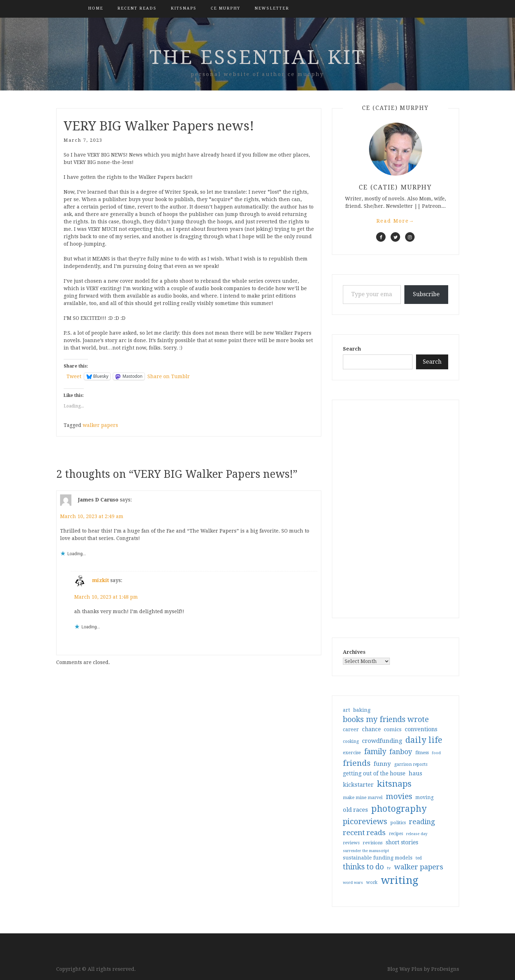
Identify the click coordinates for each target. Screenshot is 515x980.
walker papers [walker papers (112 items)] (419, 867)
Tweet (74, 376)
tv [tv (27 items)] (389, 868)
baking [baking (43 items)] (362, 710)
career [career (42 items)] (351, 729)
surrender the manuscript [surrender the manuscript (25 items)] (366, 851)
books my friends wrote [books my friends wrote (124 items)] (386, 719)
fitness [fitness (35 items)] (422, 753)
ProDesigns (445, 969)
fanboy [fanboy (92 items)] (401, 752)
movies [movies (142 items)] (399, 796)
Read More (396, 221)
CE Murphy (226, 8)
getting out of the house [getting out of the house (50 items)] (374, 774)
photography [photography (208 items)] (399, 809)
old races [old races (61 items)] (355, 810)
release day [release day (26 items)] (417, 834)
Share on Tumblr (169, 376)
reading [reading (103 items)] (422, 822)
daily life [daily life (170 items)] (424, 740)
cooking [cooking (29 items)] (351, 741)
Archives (354, 652)
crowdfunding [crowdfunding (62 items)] (382, 741)
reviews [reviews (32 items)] (351, 843)
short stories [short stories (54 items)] (402, 842)
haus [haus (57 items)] (415, 773)
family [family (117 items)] (375, 752)
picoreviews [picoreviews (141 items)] (365, 821)
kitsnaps (184, 8)
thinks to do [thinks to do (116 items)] (363, 867)
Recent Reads (137, 8)
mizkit (101, 580)
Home (96, 8)
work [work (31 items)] (372, 882)
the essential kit (257, 57)
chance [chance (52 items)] (371, 729)
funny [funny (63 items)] (382, 764)
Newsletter (272, 8)
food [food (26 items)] (436, 753)
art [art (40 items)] (346, 710)
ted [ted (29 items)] (419, 858)
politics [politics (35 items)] (398, 823)
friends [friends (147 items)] (357, 763)
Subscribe (426, 294)
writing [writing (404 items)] (400, 880)
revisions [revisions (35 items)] (373, 843)
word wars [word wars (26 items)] (353, 883)
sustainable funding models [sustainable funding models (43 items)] (378, 858)
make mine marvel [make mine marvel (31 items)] (363, 798)
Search (352, 349)
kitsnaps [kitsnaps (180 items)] (394, 784)
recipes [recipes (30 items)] (396, 834)
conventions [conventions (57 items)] (421, 729)
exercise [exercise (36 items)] (352, 753)
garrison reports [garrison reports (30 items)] (411, 764)
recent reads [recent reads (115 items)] (364, 833)
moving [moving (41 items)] (425, 797)
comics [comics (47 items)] (393, 729)
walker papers (100, 425)
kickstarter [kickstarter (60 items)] (358, 785)
